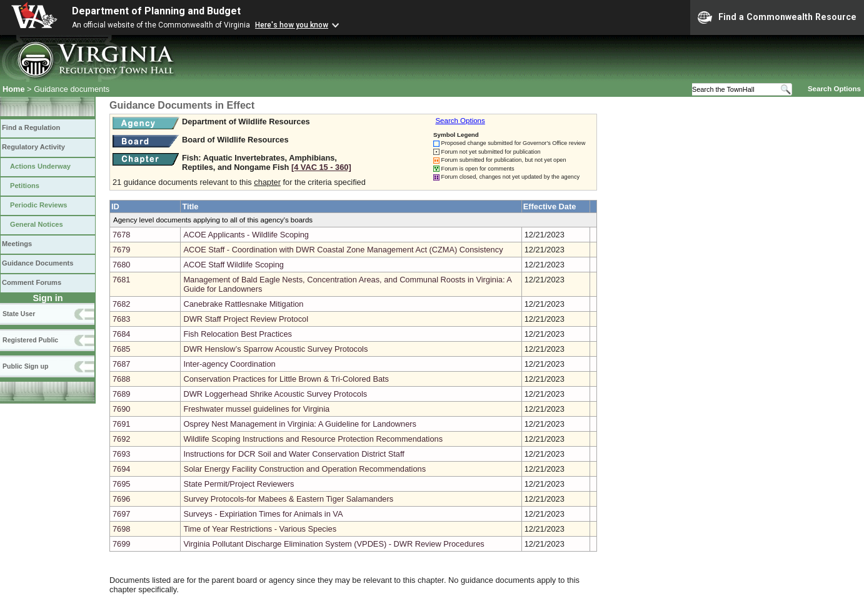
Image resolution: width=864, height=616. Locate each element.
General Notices (37, 224)
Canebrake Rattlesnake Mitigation (243, 304)
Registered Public (30, 340)
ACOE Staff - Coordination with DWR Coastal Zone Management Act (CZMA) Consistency (343, 250)
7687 (121, 364)
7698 (121, 529)
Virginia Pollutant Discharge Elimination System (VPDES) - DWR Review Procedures (334, 544)
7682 (121, 304)
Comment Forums (32, 282)
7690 (121, 409)
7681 (121, 280)
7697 (121, 514)
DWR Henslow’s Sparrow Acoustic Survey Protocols (275, 349)
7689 (121, 394)
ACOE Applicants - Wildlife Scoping (246, 235)
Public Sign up (25, 366)
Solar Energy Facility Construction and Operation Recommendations (304, 469)
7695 (121, 484)
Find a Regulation (31, 127)
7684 (121, 334)
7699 (121, 544)
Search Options (834, 89)
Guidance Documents (38, 263)
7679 (121, 250)
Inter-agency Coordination (229, 364)
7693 (121, 454)
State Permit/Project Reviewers (239, 484)
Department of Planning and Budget (156, 11)
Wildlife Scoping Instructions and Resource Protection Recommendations (313, 439)
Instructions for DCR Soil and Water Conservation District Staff (294, 454)
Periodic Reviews (39, 205)
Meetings (17, 244)
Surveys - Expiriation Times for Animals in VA (263, 514)
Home (14, 89)
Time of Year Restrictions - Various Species (260, 529)
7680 (121, 265)
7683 (121, 319)
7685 (121, 349)
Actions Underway (40, 166)
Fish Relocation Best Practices (238, 334)
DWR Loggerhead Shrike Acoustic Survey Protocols (275, 394)
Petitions (25, 186)
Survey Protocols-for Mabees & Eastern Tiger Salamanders (288, 499)
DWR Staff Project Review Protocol (246, 319)
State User (19, 314)
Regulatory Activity (33, 147)
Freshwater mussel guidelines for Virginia (256, 409)
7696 (121, 499)
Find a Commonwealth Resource (777, 17)
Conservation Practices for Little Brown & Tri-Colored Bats (286, 379)
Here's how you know (292, 25)
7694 (121, 469)
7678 (121, 235)
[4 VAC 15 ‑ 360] (321, 167)
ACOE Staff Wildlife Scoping (234, 265)
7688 (121, 379)
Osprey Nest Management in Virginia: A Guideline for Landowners (300, 424)
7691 (121, 424)
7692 (121, 439)
